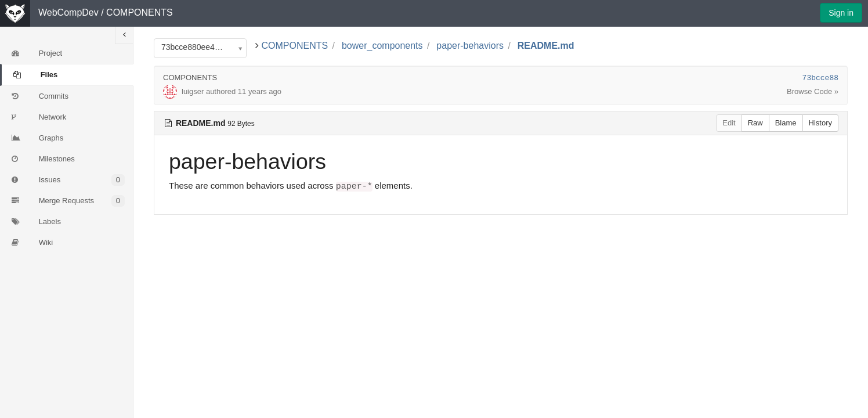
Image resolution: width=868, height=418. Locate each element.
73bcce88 (820, 78)
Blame (786, 123)
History (820, 123)
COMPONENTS (140, 12)
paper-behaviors (470, 46)
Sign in (841, 13)
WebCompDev (68, 12)
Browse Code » (813, 91)
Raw (755, 123)
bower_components (382, 46)
